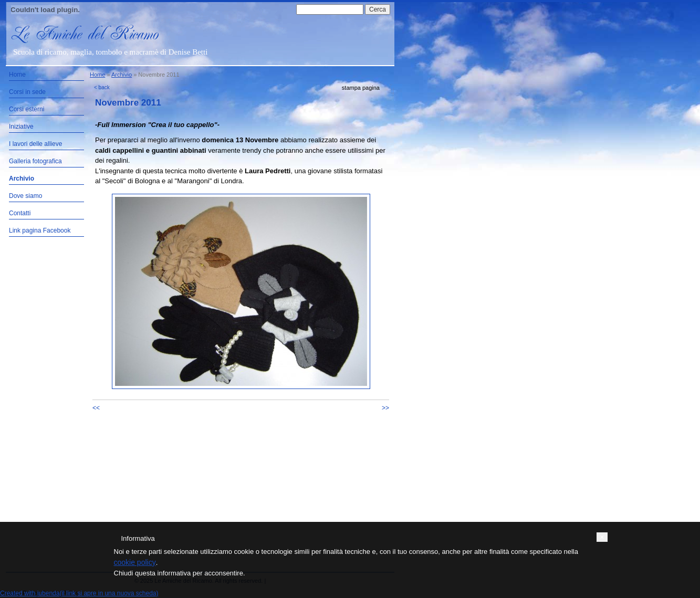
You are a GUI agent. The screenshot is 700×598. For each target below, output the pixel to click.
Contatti (20, 213)
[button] (602, 537)
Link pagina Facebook (40, 230)
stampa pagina (361, 88)
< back (102, 87)
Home (17, 75)
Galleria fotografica (35, 161)
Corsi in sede (27, 92)
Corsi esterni (27, 109)
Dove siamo (25, 196)
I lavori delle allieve (35, 144)
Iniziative (21, 127)
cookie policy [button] (135, 562)
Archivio (22, 179)
